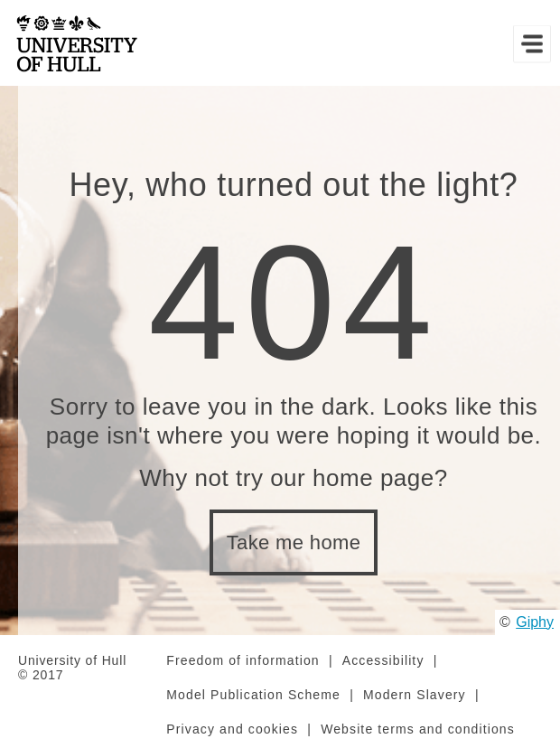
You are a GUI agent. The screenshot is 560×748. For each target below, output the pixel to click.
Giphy (535, 622)
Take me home (294, 542)
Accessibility (383, 660)
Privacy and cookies (232, 729)
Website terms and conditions (418, 729)
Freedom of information (243, 660)
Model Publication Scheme (253, 695)
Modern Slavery (415, 695)
